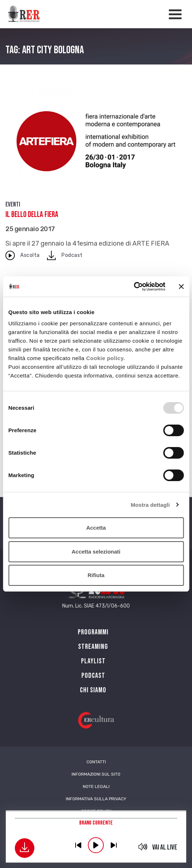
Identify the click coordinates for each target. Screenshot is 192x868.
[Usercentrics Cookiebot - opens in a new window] (134, 287)
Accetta (96, 528)
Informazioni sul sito (96, 774)
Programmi (93, 632)
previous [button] (78, 845)
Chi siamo (93, 690)
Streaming (93, 647)
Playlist (93, 661)
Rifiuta (96, 575)
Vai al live (165, 847)
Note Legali (96, 786)
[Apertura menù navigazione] (175, 14)
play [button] (96, 845)
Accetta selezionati (96, 552)
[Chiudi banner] (181, 287)
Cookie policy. (106, 358)
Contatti (96, 762)
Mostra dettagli (150, 505)
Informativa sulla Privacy (96, 799)
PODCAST (93, 676)
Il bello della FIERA (32, 215)
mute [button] (143, 847)
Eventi (13, 205)
